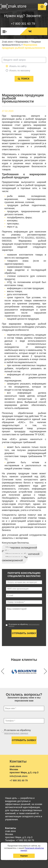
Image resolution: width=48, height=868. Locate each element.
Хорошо (24, 856)
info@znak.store (19, 776)
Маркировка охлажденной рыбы (19, 549)
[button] (44, 671)
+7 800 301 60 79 (23, 24)
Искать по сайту (18, 66)
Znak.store (7, 42)
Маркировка (22, 42)
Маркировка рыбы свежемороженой (15, 559)
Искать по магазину (20, 71)
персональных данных (16, 733)
